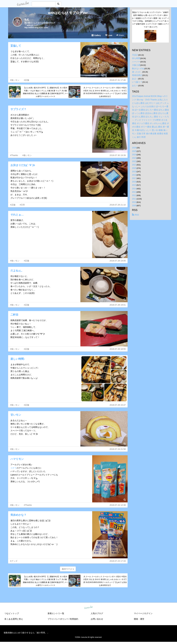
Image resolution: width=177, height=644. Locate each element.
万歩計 (135, 55)
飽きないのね (138, 68)
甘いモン (16, 415)
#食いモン (15, 80)
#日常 (22, 205)
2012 (134, 195)
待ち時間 (136, 58)
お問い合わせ (97, 619)
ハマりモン (17, 459)
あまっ (135, 79)
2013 (134, 192)
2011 (134, 199)
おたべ (135, 86)
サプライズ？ (18, 109)
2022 (134, 161)
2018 (134, 175)
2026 (134, 148)
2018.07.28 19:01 (118, 305)
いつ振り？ (137, 82)
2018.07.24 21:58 (118, 449)
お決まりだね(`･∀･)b (23, 165)
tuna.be (88, 607)
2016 (134, 182)
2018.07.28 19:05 (118, 261)
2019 (134, 171)
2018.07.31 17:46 (118, 80)
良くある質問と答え (14, 619)
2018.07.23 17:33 (118, 561)
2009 (134, 205)
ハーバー (136, 62)
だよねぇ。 (17, 271)
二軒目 (14, 315)
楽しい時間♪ (18, 359)
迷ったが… (137, 72)
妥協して (16, 46)
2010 (134, 202)
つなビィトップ (12, 613)
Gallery (96, 35)
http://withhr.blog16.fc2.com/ (36, 27)
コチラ (14, 468)
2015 (134, 185)
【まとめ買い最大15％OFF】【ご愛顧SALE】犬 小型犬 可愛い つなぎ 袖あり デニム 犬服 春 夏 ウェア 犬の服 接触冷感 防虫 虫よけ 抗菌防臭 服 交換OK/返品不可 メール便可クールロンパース (45, 92)
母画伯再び (137, 75)
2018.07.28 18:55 (118, 349)
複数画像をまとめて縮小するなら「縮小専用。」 (26, 633)
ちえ (27, 19)
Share (120, 35)
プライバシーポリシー (58, 619)
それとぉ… (17, 215)
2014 (134, 189)
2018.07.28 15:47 (118, 405)
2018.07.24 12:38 (118, 505)
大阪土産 (136, 65)
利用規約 (74, 619)
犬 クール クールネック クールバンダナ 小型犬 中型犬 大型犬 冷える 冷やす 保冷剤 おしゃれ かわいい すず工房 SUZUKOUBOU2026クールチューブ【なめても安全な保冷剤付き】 (105, 92)
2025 (134, 151)
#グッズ (14, 561)
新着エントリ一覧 (56, 613)
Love (109, 35)
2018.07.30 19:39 (118, 155)
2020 (134, 168)
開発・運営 (139, 619)
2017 (134, 178)
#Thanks (14, 155)
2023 (134, 158)
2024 (134, 155)
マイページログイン (143, 613)
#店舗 (27, 80)
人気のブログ (97, 613)
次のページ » (68, 569)
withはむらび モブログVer (68, 13)
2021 (134, 165)
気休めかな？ (18, 515)
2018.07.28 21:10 (118, 205)
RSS (135, 215)
